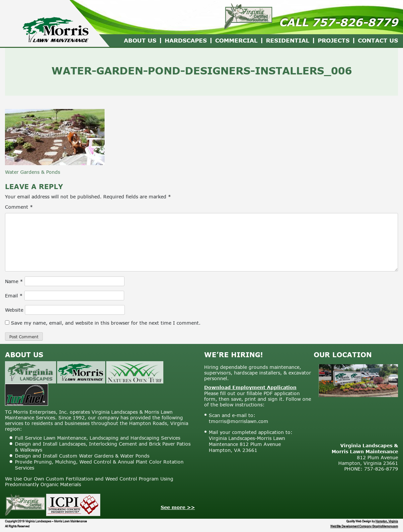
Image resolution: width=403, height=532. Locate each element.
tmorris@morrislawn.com (239, 421)
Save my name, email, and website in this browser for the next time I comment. (106, 323)
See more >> (178, 507)
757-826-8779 (355, 22)
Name (14, 281)
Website (14, 310)
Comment (19, 207)
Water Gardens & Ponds (33, 172)
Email (14, 296)
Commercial (236, 40)
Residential (288, 40)
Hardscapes (186, 40)
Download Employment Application (250, 387)
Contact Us (378, 40)
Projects (334, 40)
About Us (140, 40)
